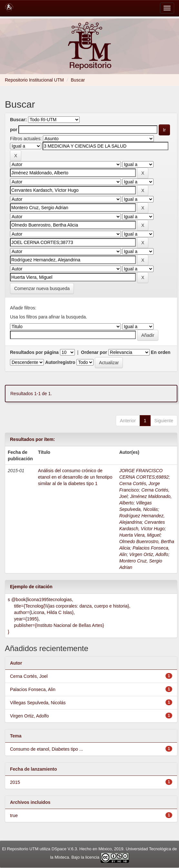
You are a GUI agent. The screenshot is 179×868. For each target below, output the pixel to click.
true (14, 815)
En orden (161, 352)
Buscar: (18, 120)
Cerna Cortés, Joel (29, 676)
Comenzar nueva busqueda (42, 288)
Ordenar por (94, 352)
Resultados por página (34, 352)
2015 (15, 782)
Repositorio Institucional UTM (34, 80)
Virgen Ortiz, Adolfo (149, 554)
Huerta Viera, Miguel (140, 535)
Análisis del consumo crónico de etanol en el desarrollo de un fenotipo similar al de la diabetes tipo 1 (75, 477)
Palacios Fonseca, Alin (33, 689)
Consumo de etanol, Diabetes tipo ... (46, 749)
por (14, 130)
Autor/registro (60, 362)
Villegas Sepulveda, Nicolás (38, 703)
